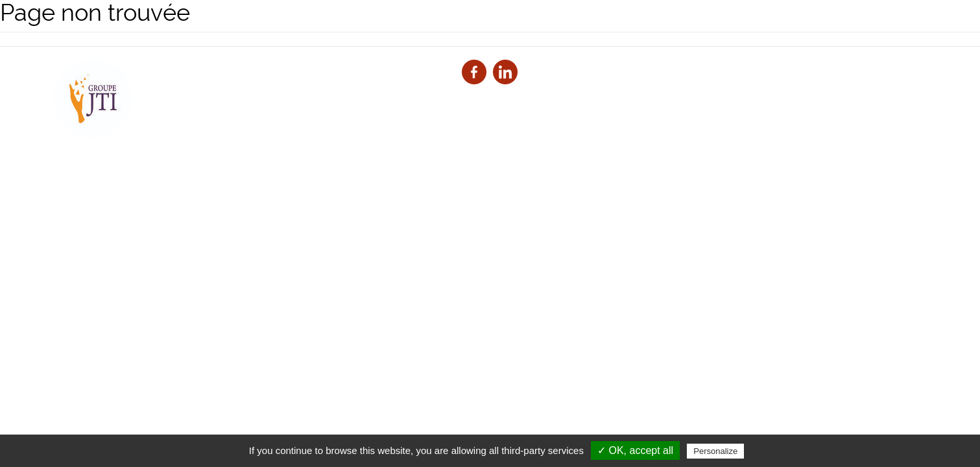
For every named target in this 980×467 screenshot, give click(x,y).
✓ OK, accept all (635, 450)
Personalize (715, 451)
